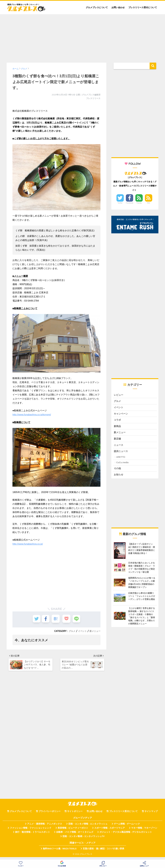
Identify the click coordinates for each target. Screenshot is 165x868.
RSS (149, 203)
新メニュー (95, 631)
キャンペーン (121, 415)
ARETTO (121, 459)
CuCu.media (122, 465)
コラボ (118, 421)
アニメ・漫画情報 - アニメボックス (45, 827)
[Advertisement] (82, 37)
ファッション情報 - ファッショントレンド (31, 831)
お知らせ (119, 477)
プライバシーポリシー (50, 814)
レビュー (119, 395)
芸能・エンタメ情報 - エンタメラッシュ (88, 827)
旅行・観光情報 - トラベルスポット (33, 835)
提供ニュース (121, 454)
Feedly (139, 203)
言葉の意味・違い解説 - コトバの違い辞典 (103, 852)
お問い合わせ (118, 7)
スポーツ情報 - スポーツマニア (110, 831)
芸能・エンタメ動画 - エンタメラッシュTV (83, 839)
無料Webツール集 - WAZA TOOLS (60, 852)
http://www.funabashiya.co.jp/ (28, 544)
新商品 (118, 428)
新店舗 (118, 441)
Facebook (130, 203)
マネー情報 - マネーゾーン (144, 831)
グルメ (71, 631)
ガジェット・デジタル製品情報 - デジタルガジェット (126, 835)
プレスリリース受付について (143, 7)
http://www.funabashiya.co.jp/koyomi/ (32, 415)
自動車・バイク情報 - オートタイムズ (75, 835)
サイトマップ (151, 814)
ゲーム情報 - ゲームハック (127, 827)
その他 (118, 471)
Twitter (120, 203)
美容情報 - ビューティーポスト (73, 831)
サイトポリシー (75, 814)
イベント (81, 631)
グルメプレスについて (97, 7)
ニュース (119, 447)
